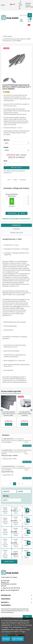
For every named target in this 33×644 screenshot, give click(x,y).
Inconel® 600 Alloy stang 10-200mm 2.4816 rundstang (24, 414)
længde (6, 147)
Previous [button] (2, 410)
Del (9, 180)
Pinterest (23, 180)
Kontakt (28, 5)
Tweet (15, 180)
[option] (9, 413)
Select (6, 500)
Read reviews (12, 213)
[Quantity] (21, 510)
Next (22, 484)
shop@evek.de (15, 590)
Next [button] (31, 410)
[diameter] (16, 143)
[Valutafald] (3, 5)
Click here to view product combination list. (16, 219)
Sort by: (6, 496)
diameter (7, 140)
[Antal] (16, 164)
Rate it (23, 213)
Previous (11, 484)
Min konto (28, 3)
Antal (5, 161)
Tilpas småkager (17, 639)
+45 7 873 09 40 (20, 5)
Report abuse (27, 446)
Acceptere (6, 639)
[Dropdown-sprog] (13, 5)
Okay (27, 617)
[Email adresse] (12, 617)
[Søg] (25, 15)
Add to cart (9, 562)
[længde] (16, 150)
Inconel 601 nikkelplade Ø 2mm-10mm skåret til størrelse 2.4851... (9, 414)
